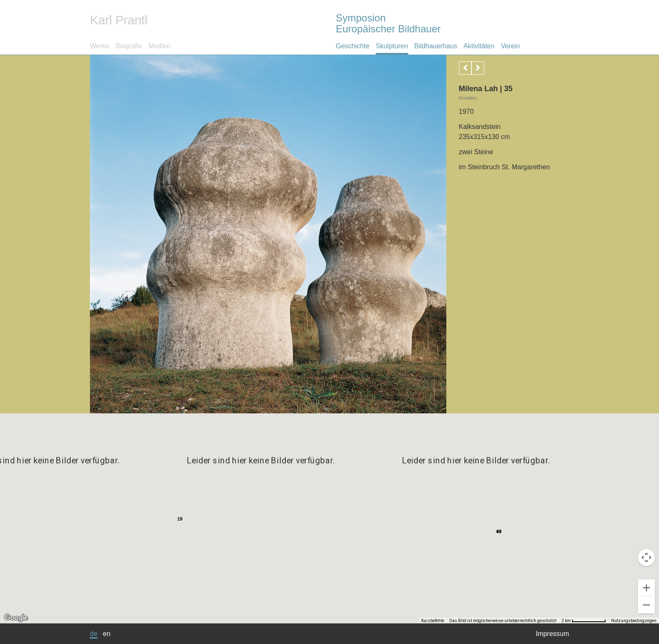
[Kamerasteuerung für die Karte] (646, 557)
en (107, 634)
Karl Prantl (119, 20)
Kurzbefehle (449, 621)
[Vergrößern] (646, 588)
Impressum (552, 634)
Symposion (452, 23)
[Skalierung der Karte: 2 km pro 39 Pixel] (592, 620)
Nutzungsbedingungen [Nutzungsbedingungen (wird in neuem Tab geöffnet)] (634, 621)
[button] (416, 517)
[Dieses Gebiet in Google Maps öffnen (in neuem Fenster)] (16, 618)
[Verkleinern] (646, 605)
